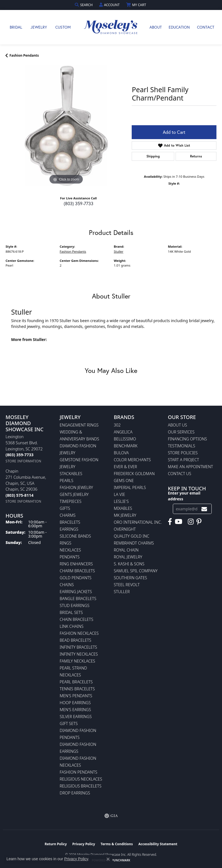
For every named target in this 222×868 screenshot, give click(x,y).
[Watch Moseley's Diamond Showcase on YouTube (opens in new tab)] (179, 522)
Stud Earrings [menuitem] (75, 605)
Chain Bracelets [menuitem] (77, 619)
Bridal (16, 27)
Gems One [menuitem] (124, 481)
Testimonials (181, 446)
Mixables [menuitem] (123, 508)
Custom (63, 27)
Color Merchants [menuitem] (132, 460)
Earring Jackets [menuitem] (76, 592)
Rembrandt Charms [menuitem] (134, 543)
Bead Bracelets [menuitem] (76, 640)
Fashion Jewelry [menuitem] (76, 487)
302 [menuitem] (117, 425)
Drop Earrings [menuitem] (75, 793)
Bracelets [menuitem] (70, 522)
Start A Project (183, 460)
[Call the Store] (19, 455)
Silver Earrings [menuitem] (76, 717)
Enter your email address (184, 496)
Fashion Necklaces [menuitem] (79, 633)
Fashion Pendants (24, 55)
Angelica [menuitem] (123, 432)
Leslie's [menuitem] (121, 501)
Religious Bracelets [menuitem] (81, 786)
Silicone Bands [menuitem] (75, 536)
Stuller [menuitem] (122, 592)
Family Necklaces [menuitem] (78, 661)
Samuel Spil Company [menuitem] (136, 571)
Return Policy (56, 844)
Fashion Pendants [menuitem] (78, 772)
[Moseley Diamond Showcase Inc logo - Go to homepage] (111, 27)
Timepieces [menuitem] (71, 501)
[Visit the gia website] (111, 816)
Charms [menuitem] (68, 515)
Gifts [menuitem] (65, 508)
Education (179, 27)
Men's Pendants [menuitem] (76, 696)
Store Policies (183, 453)
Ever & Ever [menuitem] (126, 467)
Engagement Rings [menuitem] (79, 425)
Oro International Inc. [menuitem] (138, 522)
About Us (177, 425)
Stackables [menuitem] (71, 474)
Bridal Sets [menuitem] (71, 612)
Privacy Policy (84, 844)
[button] (84, 5)
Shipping (153, 156)
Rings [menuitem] (66, 543)
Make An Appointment (190, 467)
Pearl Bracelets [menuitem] (76, 682)
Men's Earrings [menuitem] (75, 710)
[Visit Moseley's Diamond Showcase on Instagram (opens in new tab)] (191, 522)
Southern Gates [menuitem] (131, 578)
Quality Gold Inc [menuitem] (132, 536)
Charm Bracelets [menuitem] (77, 571)
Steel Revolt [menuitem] (127, 585)
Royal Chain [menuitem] (126, 550)
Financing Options (187, 439)
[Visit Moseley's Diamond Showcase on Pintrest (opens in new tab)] (199, 522)
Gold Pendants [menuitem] (76, 578)
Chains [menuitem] (67, 585)
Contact (206, 27)
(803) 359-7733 (78, 203)
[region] (66, 126)
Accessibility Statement (158, 844)
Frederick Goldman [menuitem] (134, 474)
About (156, 27)
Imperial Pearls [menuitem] (130, 487)
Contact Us (179, 474)
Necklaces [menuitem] (70, 550)
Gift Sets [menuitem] (69, 723)
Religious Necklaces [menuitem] (81, 779)
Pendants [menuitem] (70, 557)
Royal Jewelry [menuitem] (128, 557)
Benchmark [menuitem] (126, 446)
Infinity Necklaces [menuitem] (79, 654)
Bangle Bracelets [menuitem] (78, 599)
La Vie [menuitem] (120, 494)
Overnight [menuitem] (125, 529)
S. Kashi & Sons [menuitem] (129, 564)
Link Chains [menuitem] (72, 626)
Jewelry (39, 27)
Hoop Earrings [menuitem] (75, 703)
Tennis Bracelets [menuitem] (77, 689)
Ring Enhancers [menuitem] (76, 564)
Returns (196, 156)
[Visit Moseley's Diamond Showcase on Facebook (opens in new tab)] (170, 522)
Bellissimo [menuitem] (125, 439)
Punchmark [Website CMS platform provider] (121, 860)
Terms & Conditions (117, 844)
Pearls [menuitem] (67, 481)
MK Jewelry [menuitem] (125, 515)
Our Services (181, 432)
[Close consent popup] (108, 859)
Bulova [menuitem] (121, 453)
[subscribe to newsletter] (204, 509)
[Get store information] (23, 461)
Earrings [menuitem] (69, 529)
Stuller (119, 251)
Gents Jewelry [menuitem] (74, 494)
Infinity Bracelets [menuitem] (78, 647)
